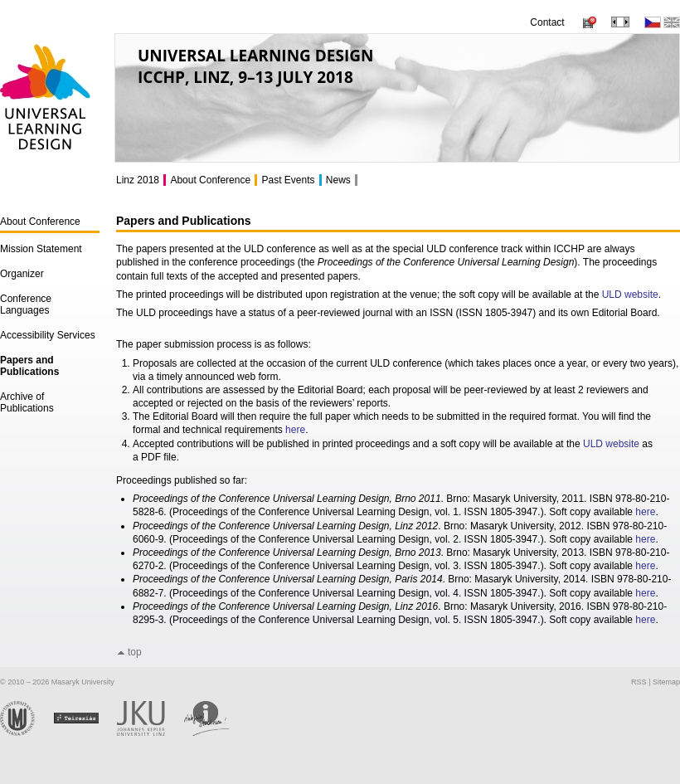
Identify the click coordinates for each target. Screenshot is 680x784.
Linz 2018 (138, 180)
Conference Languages (26, 304)
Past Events (288, 180)
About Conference (40, 222)
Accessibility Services (48, 335)
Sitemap (666, 682)
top (135, 652)
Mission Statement (41, 249)
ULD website (630, 295)
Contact (547, 22)
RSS (639, 682)
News (338, 180)
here (295, 430)
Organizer (22, 274)
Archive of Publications (27, 402)
